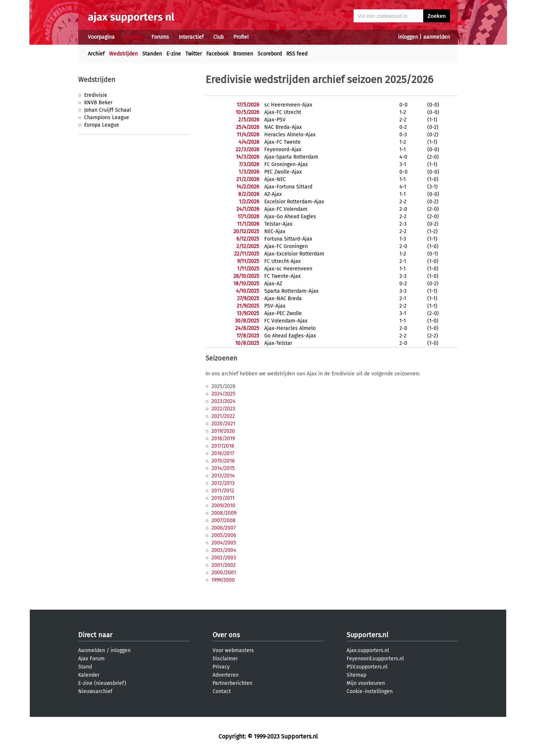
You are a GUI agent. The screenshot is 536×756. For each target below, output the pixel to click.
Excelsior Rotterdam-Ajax (294, 202)
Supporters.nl (367, 635)
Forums (160, 37)
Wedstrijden (123, 54)
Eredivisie (96, 95)
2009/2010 (223, 506)
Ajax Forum (91, 659)
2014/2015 (223, 468)
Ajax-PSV (275, 120)
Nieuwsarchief (95, 691)
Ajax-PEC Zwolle (283, 313)
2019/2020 (223, 431)
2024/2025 (223, 394)
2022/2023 (223, 409)
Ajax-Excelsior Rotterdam (294, 254)
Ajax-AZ (273, 284)
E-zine (174, 54)
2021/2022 (223, 416)
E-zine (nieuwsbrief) (102, 683)
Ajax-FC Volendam (286, 209)
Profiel (241, 37)
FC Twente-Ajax (283, 276)
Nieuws (133, 37)
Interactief (191, 37)
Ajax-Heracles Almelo (290, 328)
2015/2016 (223, 461)
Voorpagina (101, 37)
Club (218, 37)
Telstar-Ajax (278, 224)
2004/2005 (224, 543)
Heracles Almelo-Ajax (290, 135)
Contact (222, 691)
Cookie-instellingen (370, 691)
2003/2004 (224, 550)
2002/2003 (224, 558)
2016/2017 (223, 453)
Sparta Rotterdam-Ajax (291, 291)
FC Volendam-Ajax (286, 321)
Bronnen (243, 54)
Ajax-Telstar (278, 343)
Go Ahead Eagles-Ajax (290, 336)
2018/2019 (223, 439)
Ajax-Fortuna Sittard (288, 187)
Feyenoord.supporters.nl (375, 659)
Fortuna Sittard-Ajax (288, 239)
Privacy (221, 667)
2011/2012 (223, 491)
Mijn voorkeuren (366, 683)
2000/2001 (224, 573)
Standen (152, 54)
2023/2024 (223, 401)
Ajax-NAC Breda (283, 298)
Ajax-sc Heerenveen (288, 269)
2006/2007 (224, 528)
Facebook (217, 54)
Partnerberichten (232, 683)
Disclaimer (225, 659)
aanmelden (437, 37)
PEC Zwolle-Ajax (283, 172)
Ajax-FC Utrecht (283, 112)
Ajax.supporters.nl (368, 650)
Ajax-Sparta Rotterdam (291, 157)
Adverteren (226, 675)
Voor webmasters (233, 650)
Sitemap (356, 675)
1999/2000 (223, 580)
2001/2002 (224, 565)
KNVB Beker (98, 103)
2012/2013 (223, 483)
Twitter (194, 54)
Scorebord (270, 54)
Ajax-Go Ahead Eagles (290, 217)
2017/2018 (223, 446)
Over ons (226, 635)
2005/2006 (224, 535)
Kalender (89, 675)
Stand (85, 667)
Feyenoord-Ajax (283, 150)
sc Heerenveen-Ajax (288, 105)
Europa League (102, 125)
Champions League (107, 117)
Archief (96, 54)
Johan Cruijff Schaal (108, 110)
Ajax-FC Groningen (286, 246)
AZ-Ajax (273, 194)
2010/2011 (223, 498)
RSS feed (297, 54)
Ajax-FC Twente (283, 142)
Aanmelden (92, 650)
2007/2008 (224, 520)
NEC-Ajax (275, 231)
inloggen (408, 37)
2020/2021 (223, 424)
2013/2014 (223, 476)
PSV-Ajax (275, 306)
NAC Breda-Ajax (283, 127)
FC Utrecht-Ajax (283, 261)
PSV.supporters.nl (367, 667)
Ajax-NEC (275, 179)
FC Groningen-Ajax (286, 164)
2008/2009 (224, 513)
